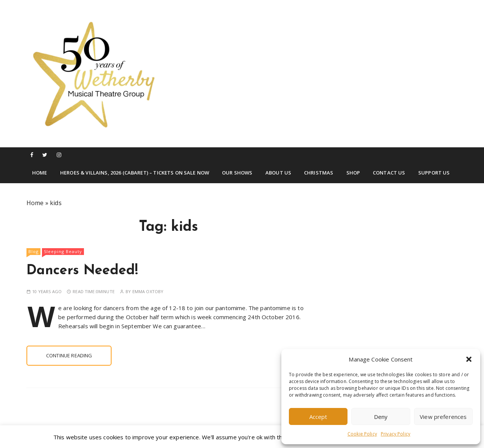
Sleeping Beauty (63, 251)
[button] (469, 359)
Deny (381, 417)
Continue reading (69, 355)
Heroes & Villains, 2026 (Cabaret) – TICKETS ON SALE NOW (135, 173)
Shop (353, 173)
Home (40, 173)
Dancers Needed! (82, 271)
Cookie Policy (362, 434)
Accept (318, 417)
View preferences (443, 417)
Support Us (434, 173)
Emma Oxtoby (148, 291)
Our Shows (237, 173)
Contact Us (389, 173)
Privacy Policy (396, 434)
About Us (278, 173)
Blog (33, 251)
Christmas (319, 173)
